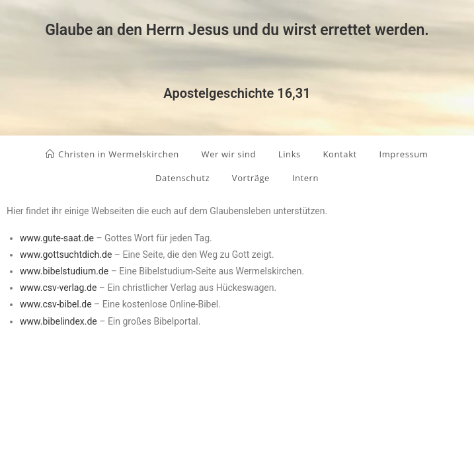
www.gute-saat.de (57, 238)
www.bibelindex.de (59, 321)
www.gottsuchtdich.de (66, 255)
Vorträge (251, 178)
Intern (305, 178)
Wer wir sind (229, 154)
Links (290, 154)
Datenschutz (182, 178)
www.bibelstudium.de (64, 271)
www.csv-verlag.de (58, 288)
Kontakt (340, 154)
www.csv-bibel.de (56, 304)
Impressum (403, 154)
